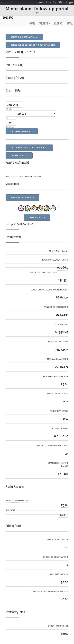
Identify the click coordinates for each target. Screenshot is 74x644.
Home (32, 23)
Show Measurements (22, 198)
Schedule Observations (24, 37)
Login (69, 2)
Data (70, 23)
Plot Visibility (37, 218)
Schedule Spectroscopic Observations (33, 45)
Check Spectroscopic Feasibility (29, 148)
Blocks (58, 23)
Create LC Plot (19, 156)
